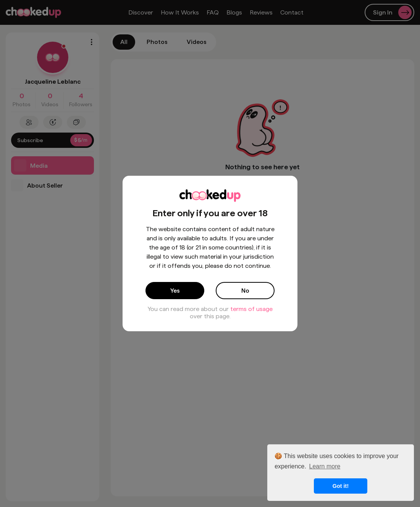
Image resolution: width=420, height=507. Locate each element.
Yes (175, 291)
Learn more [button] (325, 466)
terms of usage (251, 309)
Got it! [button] (341, 486)
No (245, 291)
